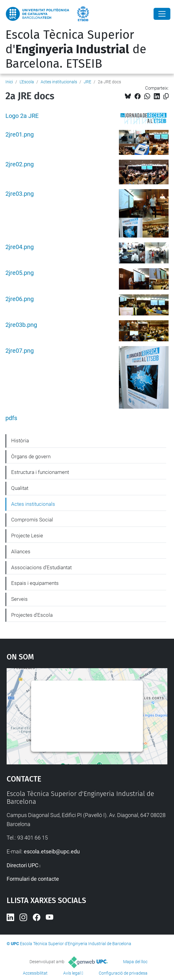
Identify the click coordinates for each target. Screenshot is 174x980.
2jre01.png (20, 135)
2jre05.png (20, 273)
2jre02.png (20, 164)
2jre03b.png (21, 325)
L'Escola (27, 82)
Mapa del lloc (135, 962)
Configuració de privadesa (123, 973)
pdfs (11, 418)
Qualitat (20, 488)
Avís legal (72, 973)
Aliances (21, 551)
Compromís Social (32, 520)
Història (20, 441)
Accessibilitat (35, 973)
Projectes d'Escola (32, 615)
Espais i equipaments (35, 583)
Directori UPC (23, 865)
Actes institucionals (59, 82)
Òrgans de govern (31, 456)
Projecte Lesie (27, 536)
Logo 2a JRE (22, 116)
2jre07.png (20, 351)
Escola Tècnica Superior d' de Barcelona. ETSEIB (76, 49)
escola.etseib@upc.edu (52, 851)
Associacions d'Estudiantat (41, 567)
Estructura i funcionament (40, 472)
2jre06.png (20, 299)
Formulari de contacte (33, 879)
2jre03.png (20, 194)
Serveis (19, 599)
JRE (87, 82)
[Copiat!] (166, 96)
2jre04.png (20, 247)
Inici (9, 82)
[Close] (162, 14)
